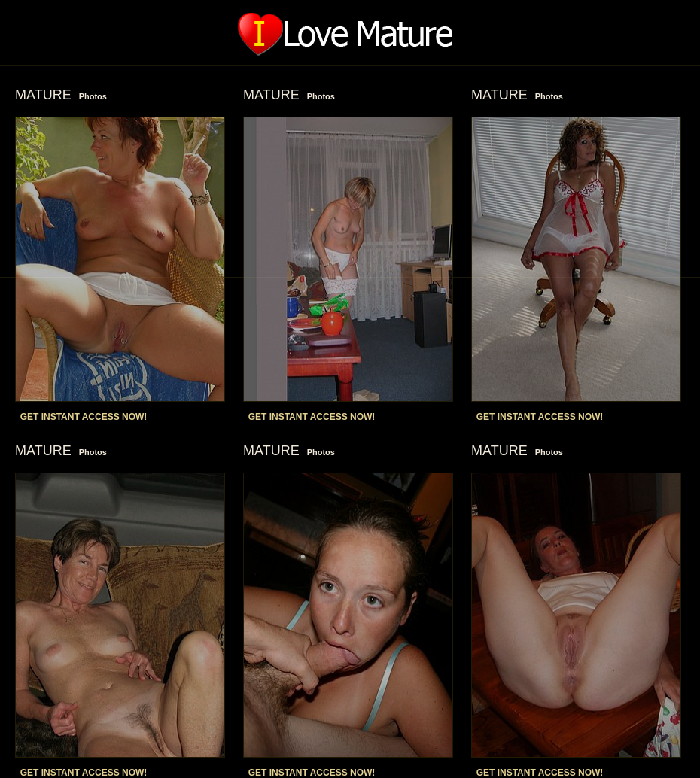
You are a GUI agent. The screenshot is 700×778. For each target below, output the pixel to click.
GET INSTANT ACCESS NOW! (84, 417)
